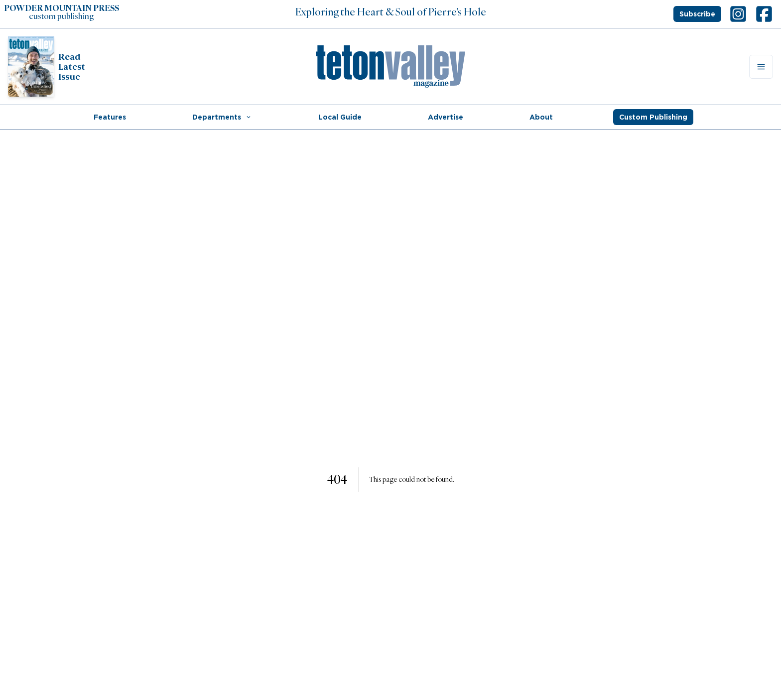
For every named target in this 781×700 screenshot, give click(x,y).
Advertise (446, 117)
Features (110, 117)
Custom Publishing (653, 117)
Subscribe (697, 14)
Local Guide (340, 117)
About (541, 117)
